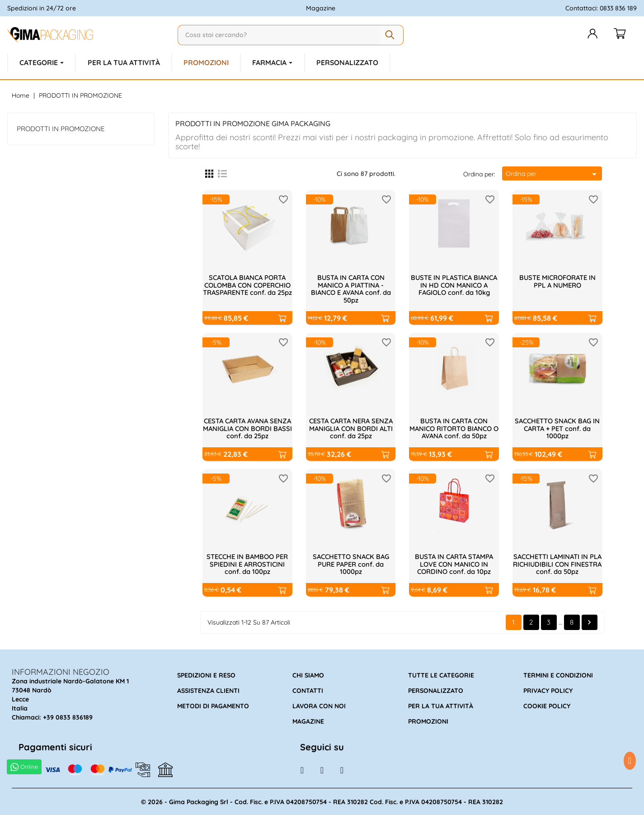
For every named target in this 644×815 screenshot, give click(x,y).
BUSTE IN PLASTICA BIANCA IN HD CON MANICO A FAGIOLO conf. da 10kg (454, 284)
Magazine (321, 8)
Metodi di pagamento (213, 706)
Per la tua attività (441, 706)
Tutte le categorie (441, 675)
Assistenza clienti (208, 690)
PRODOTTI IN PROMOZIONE (61, 128)
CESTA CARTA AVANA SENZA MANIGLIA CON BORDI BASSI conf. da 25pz (247, 428)
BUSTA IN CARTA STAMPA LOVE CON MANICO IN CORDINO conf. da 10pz (454, 564)
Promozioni (428, 721)
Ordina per (553, 173)
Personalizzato (436, 690)
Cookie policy (547, 706)
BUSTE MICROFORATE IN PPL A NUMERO (557, 281)
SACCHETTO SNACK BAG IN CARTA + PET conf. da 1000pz (557, 428)
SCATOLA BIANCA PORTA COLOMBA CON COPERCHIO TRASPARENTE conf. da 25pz (247, 288)
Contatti (308, 690)
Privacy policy (548, 690)
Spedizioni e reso (206, 675)
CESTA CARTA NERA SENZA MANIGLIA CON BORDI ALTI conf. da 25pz (351, 428)
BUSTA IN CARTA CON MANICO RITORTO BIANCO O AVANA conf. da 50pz (454, 428)
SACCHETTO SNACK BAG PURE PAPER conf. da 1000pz (351, 564)
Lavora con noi (319, 706)
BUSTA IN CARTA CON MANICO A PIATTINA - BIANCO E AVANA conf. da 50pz (351, 288)
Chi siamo (308, 675)
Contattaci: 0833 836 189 (601, 8)
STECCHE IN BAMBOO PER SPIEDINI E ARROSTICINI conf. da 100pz (247, 564)
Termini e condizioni (558, 675)
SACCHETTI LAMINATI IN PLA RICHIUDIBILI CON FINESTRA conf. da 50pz (557, 564)
